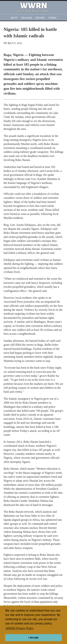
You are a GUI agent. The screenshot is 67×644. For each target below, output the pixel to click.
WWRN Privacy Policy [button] (20, 628)
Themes (52, 18)
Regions (40, 18)
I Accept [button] (33, 638)
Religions (27, 18)
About (14, 18)
